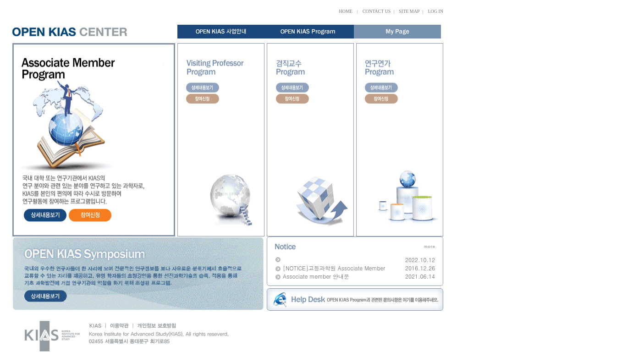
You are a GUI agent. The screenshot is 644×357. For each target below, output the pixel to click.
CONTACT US (377, 11)
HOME (346, 11)
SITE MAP (409, 11)
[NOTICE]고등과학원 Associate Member (334, 268)
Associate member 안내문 (316, 276)
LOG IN (435, 11)
